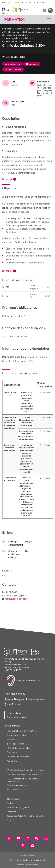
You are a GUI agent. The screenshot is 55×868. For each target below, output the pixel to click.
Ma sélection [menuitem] (12, 739)
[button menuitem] (50, 11)
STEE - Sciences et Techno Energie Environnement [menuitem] (23, 780)
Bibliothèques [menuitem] (13, 799)
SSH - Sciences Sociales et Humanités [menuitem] (24, 775)
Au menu (41, 2)
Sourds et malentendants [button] (23, 681)
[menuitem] (9, 838)
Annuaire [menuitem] (12, 752)
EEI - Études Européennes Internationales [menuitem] (26, 770)
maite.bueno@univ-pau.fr (17, 599)
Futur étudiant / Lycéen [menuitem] (18, 807)
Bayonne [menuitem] (20, 700)
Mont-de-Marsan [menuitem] (36, 700)
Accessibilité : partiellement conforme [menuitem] (28, 860)
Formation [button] (15, 20)
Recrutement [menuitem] (13, 789)
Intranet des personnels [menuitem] (18, 748)
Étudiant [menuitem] (10, 803)
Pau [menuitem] (9, 705)
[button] (47, 20)
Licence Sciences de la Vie (38, 29)
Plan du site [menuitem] (12, 761)
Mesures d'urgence (16, 713)
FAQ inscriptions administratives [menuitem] (22, 731)
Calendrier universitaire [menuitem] (17, 735)
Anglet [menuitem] (10, 700)
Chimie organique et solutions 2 (18, 38)
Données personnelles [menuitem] (28, 865)
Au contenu (14, 2)
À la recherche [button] (28, 2)
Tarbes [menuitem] (17, 705)
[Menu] (44, 11)
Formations (7, 29)
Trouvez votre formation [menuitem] (18, 757)
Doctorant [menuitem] (11, 812)
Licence (19, 29)
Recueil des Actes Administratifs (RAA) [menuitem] (25, 816)
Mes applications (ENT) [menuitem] (18, 744)
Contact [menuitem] (10, 820)
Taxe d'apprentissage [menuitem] (16, 785)
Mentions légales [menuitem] (27, 855)
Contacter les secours (17, 717)
